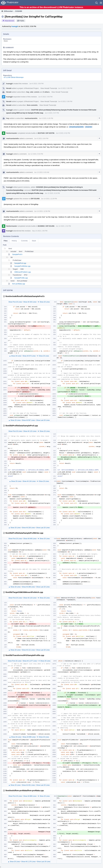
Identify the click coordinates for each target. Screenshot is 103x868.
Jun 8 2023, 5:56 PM (36, 84)
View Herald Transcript (49, 88)
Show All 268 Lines (28, 587)
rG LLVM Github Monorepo (14, 77)
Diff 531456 (35, 199)
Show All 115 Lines (30, 431)
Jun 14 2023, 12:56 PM (42, 211)
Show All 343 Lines (30, 302)
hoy (28, 92)
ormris (37, 92)
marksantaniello (31, 118)
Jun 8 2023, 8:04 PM (41, 139)
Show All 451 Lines (28, 785)
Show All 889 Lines (30, 796)
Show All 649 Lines (30, 539)
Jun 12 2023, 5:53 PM (35, 154)
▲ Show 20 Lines (15, 356)
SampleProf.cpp (20, 263)
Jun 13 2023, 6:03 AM (42, 172)
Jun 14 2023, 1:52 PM (63, 226)
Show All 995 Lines (29, 737)
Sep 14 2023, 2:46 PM (40, 231)
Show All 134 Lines (29, 481)
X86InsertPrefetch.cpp (23, 272)
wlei (32, 92)
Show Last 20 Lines (43, 420)
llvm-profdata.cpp (19, 284)
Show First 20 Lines (15, 302)
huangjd (15, 26)
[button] (101, 3)
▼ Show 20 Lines (44, 302)
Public (22, 21)
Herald (9, 88)
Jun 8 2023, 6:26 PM (46, 118)
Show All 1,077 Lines (30, 661)
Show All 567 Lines (28, 420)
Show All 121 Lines (28, 650)
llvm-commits (32, 105)
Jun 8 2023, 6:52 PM (63, 133)
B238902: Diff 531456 (46, 226)
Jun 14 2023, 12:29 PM (49, 199)
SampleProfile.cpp (21, 278)
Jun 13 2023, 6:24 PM (52, 193)
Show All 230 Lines (28, 528)
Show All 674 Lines (29, 356)
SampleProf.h (17, 254)
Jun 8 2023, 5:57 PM (52, 113)
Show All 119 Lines (30, 598)
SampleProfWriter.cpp (22, 266)
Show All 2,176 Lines (28, 862)
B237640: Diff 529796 (46, 133)
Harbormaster (12, 133)
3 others (46, 92)
